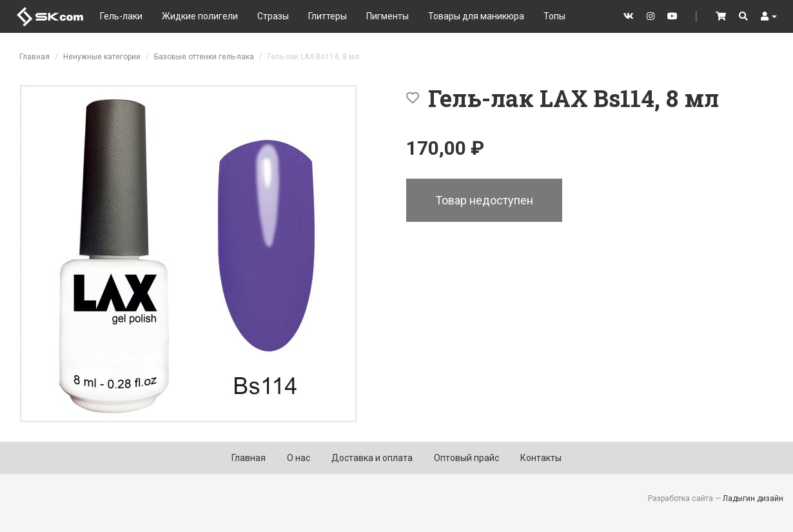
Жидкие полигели (200, 16)
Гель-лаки (121, 16)
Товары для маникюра (476, 16)
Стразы (273, 16)
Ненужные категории (102, 57)
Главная (34, 57)
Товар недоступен (484, 200)
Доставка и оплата (372, 458)
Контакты (541, 458)
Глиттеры (328, 16)
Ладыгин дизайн (753, 498)
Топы (554, 16)
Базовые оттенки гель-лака (204, 57)
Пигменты (387, 16)
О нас (299, 458)
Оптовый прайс (466, 458)
